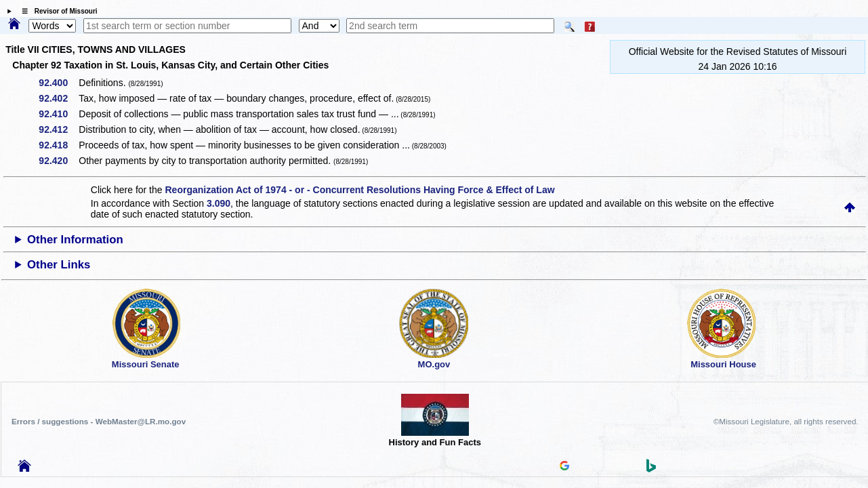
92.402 (58, 98)
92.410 (58, 114)
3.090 (219, 203)
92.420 (58, 161)
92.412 (58, 129)
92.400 (58, 83)
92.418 (58, 145)
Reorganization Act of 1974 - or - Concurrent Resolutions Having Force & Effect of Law (359, 190)
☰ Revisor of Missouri (56, 11)
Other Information (75, 240)
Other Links (59, 265)
